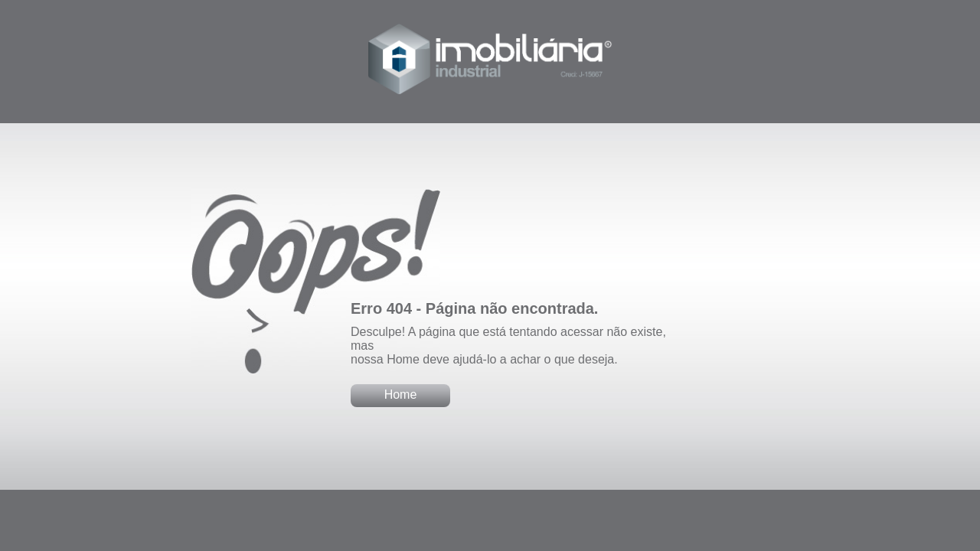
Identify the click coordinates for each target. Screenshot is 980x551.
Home (401, 395)
